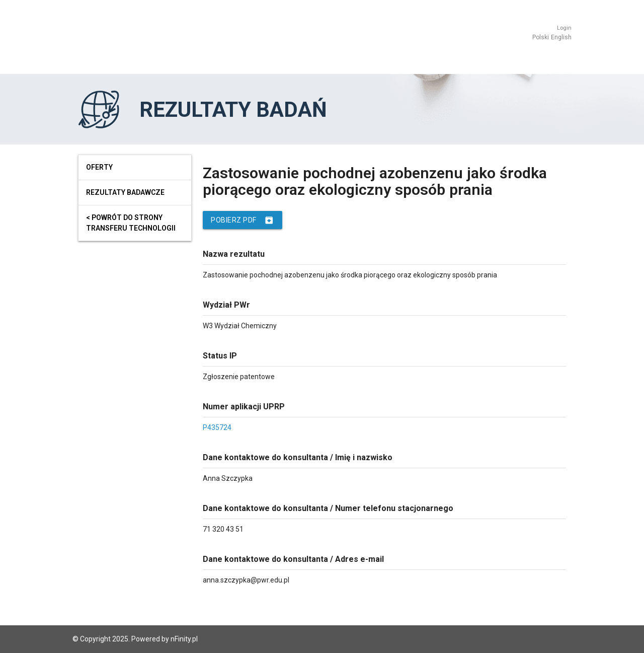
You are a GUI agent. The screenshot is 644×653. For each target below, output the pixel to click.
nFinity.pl (184, 639)
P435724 (217, 427)
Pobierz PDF (243, 220)
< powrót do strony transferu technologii (131, 223)
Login (564, 28)
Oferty (99, 167)
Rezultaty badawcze (125, 192)
